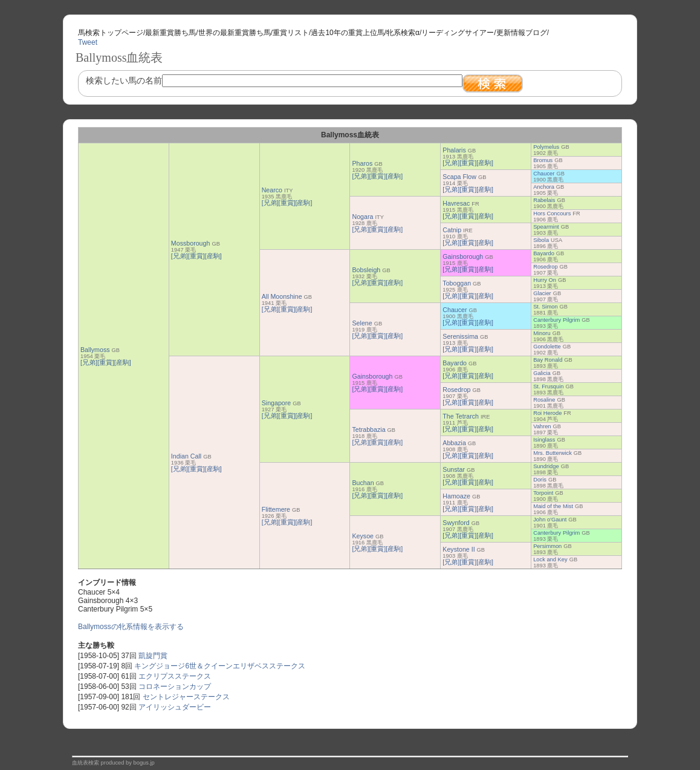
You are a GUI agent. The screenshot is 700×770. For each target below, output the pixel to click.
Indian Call (186, 456)
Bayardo (544, 253)
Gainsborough (463, 256)
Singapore (277, 403)
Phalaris (454, 150)
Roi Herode (547, 413)
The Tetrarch (461, 416)
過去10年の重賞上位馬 (347, 33)
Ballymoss (95, 350)
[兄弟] (89, 362)
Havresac (456, 203)
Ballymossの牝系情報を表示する (131, 627)
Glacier (542, 293)
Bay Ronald (548, 360)
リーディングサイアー (458, 33)
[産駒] (123, 362)
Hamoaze (456, 496)
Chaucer (544, 174)
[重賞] (106, 362)
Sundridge (546, 466)
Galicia (542, 373)
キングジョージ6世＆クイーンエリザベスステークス (220, 666)
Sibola (541, 240)
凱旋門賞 (153, 656)
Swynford (456, 523)
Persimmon (547, 546)
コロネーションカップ (175, 687)
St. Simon (545, 307)
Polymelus (546, 147)
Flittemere (276, 509)
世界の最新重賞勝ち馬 (235, 33)
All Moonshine (282, 296)
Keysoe (363, 536)
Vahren (542, 426)
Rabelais (544, 200)
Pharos (362, 163)
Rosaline (544, 400)
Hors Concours (552, 214)
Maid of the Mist (553, 506)
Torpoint (543, 493)
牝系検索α (403, 33)
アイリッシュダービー (175, 707)
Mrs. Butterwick (553, 453)
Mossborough (191, 243)
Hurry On (545, 280)
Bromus (543, 160)
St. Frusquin (548, 387)
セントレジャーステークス (186, 697)
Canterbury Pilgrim (556, 320)
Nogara (362, 217)
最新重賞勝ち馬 (170, 33)
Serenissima (460, 336)
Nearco (272, 190)
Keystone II (459, 549)
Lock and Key (550, 560)
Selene (362, 323)
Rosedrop (545, 267)
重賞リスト (291, 33)
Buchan (363, 483)
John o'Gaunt (550, 520)
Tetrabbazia (368, 429)
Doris (540, 480)
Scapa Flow (459, 177)
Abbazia (454, 443)
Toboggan (457, 283)
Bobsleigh (366, 270)
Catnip (452, 230)
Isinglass (544, 440)
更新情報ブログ (522, 33)
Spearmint (546, 227)
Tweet (88, 42)
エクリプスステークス (175, 676)
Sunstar (454, 469)
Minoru (542, 333)
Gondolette (547, 347)
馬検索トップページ (111, 33)
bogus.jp (144, 763)
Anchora (544, 187)
